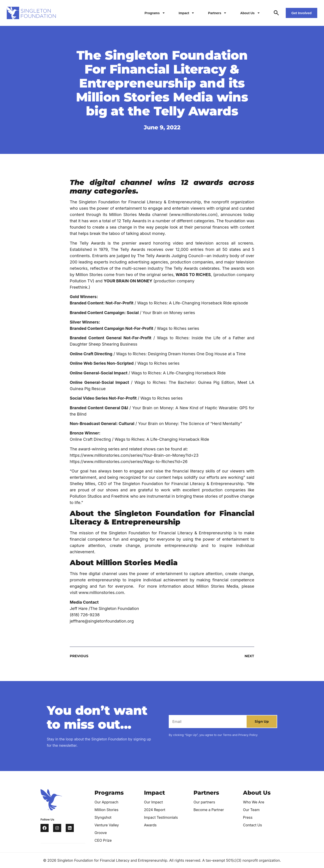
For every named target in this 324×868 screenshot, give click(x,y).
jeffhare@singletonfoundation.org (102, 621)
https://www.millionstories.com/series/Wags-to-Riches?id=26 (129, 462)
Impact (187, 13)
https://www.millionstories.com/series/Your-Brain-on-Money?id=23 (134, 455)
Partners (217, 13)
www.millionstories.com (193, 215)
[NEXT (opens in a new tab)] (208, 656)
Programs (155, 13)
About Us (250, 13)
